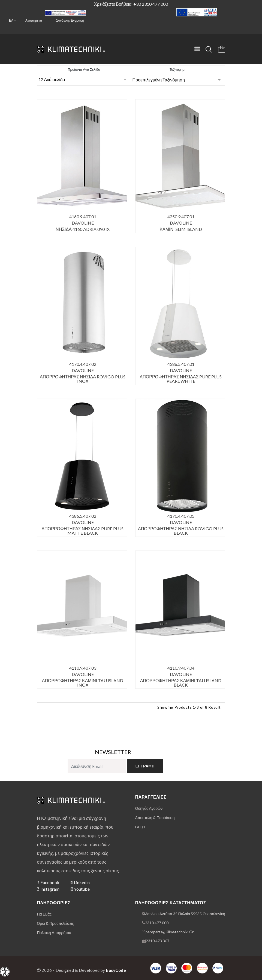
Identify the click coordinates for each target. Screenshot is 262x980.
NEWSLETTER (113, 752)
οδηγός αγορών (149, 808)
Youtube (80, 889)
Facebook (48, 882)
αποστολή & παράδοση (155, 818)
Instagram (48, 889)
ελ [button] (11, 20)
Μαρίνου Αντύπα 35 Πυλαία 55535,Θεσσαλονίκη (185, 914)
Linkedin (80, 882)
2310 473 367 (158, 941)
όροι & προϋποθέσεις (55, 923)
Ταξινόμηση (178, 70)
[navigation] (5, 972)
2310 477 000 (157, 923)
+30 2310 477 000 (151, 4)
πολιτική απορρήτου (54, 933)
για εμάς (44, 914)
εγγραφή (145, 766)
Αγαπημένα (34, 20)
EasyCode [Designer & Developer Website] (116, 970)
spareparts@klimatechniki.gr (168, 932)
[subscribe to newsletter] (97, 766)
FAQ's (140, 827)
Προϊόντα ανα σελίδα (84, 69)
